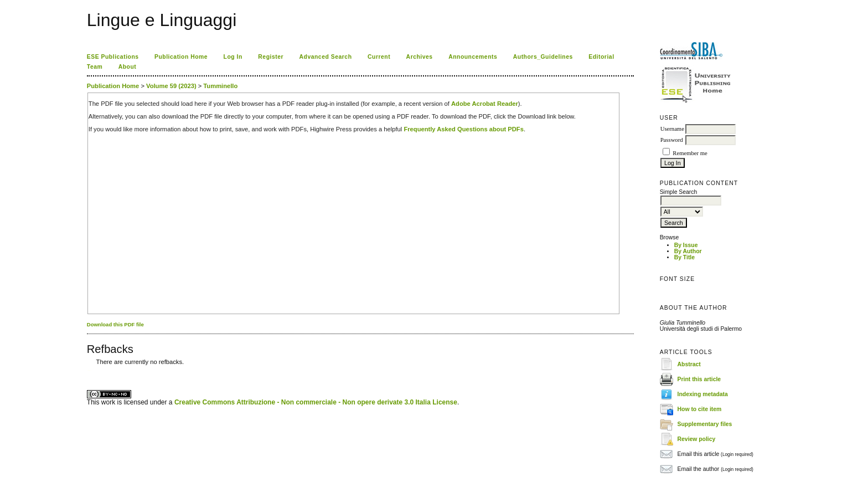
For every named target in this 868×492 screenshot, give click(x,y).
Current (379, 57)
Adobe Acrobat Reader (485, 104)
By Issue (686, 245)
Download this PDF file (115, 324)
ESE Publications (113, 57)
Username (672, 129)
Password (672, 140)
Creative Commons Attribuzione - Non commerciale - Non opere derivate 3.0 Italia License (316, 402)
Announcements (473, 57)
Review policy (697, 439)
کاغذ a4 (88, 370)
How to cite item (700, 409)
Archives (420, 57)
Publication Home (181, 57)
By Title (684, 257)
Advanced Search (326, 57)
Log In (233, 57)
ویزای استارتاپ (90, 370)
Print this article (699, 379)
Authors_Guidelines (543, 57)
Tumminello (220, 86)
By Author (688, 251)
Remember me (690, 153)
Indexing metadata (703, 394)
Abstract (689, 364)
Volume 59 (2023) (171, 86)
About (128, 67)
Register (271, 57)
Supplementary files (705, 424)
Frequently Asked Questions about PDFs (464, 129)
